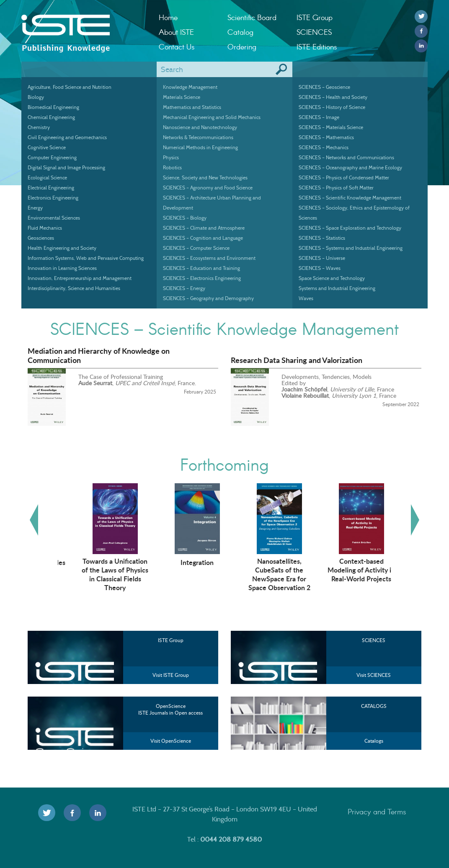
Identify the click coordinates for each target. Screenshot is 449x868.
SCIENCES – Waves (320, 268)
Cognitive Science (47, 147)
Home (168, 17)
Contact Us (177, 47)
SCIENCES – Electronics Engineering (202, 278)
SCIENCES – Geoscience (324, 87)
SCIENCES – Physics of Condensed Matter (344, 177)
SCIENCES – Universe (322, 258)
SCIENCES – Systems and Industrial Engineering (351, 248)
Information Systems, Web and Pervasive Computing (86, 258)
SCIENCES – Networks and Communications (346, 157)
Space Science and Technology (332, 278)
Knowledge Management (190, 87)
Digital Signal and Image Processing (66, 167)
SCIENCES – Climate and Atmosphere (204, 228)
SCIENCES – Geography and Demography (208, 298)
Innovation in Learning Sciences (62, 268)
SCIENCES (314, 32)
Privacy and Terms (377, 811)
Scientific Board (252, 17)
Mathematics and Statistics (192, 107)
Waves (306, 298)
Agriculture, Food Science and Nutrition (70, 87)
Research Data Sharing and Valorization (297, 360)
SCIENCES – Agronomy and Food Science (208, 188)
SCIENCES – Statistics (322, 238)
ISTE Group (315, 17)
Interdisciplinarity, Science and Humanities (74, 288)
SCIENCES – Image (319, 117)
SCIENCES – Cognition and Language (203, 238)
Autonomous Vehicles (99, 562)
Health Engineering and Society (62, 248)
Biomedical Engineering (53, 107)
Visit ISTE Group (171, 675)
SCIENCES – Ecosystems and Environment (209, 258)
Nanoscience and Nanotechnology (200, 127)
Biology (36, 97)
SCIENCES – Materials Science (331, 127)
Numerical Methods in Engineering (200, 147)
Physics (171, 157)
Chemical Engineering (51, 117)
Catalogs (374, 741)
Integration (263, 562)
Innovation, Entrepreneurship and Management (80, 278)
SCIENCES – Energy (184, 288)
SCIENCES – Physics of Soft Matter (336, 188)
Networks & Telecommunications (198, 137)
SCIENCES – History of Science (332, 107)
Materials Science (182, 97)
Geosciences (41, 238)
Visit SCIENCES (374, 675)
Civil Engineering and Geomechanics (67, 137)
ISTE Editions (317, 47)
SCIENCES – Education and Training (201, 268)
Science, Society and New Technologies (205, 177)
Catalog (240, 32)
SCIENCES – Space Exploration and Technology (350, 228)
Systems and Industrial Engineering (337, 288)
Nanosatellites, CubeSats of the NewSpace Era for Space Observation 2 (345, 574)
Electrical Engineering (51, 188)
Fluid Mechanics (45, 228)
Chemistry (39, 127)
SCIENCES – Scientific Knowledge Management (350, 198)
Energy (35, 208)
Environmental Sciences (54, 218)
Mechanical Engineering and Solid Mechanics (212, 117)
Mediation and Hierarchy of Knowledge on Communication (99, 355)
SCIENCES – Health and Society (333, 97)
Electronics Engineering (53, 198)
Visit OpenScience (171, 741)
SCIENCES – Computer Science (196, 248)
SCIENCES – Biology (185, 218)
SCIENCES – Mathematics (326, 137)
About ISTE (176, 32)
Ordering (242, 47)
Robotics (172, 167)
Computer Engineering (52, 157)
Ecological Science (47, 177)
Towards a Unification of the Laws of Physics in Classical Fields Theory (181, 574)
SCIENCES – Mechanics (324, 147)
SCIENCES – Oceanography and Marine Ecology (350, 167)
